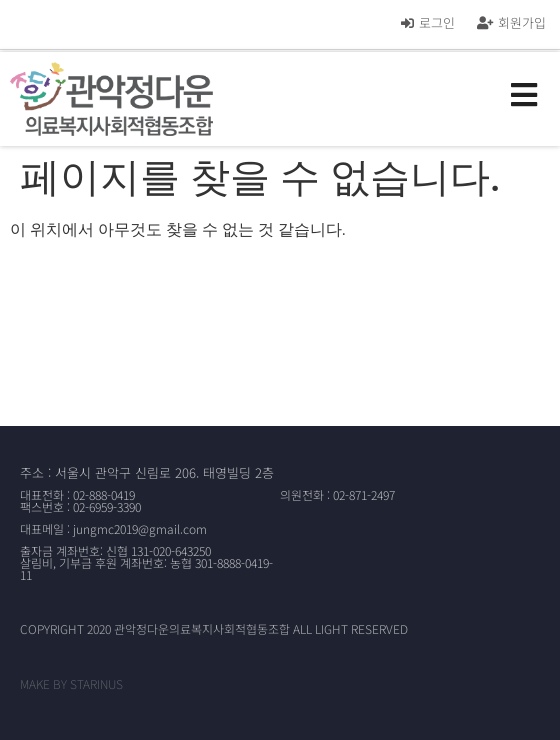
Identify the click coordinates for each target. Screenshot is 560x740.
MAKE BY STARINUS (71, 683)
